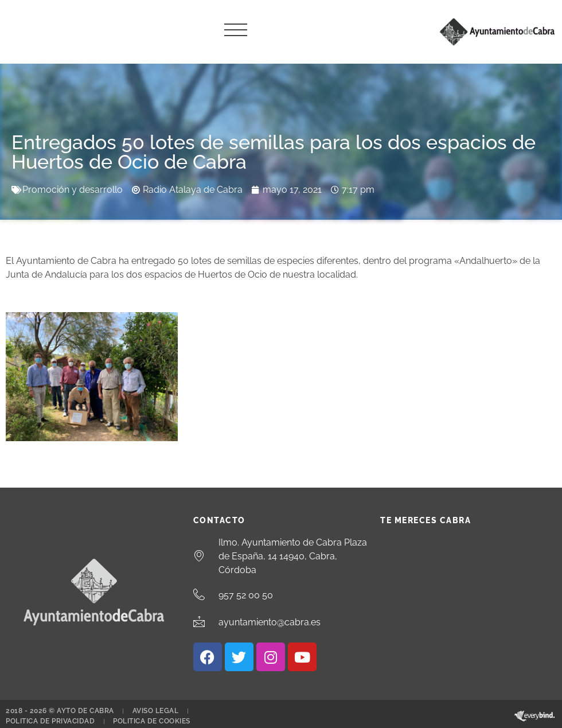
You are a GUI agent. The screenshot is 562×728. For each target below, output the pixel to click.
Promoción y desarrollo (73, 190)
